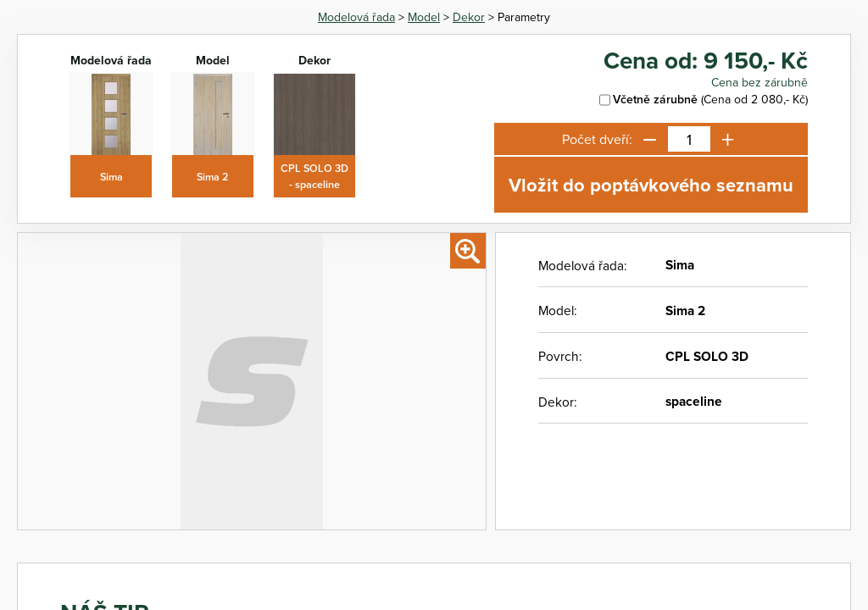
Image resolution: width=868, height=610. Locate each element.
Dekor (469, 17)
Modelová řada (356, 17)
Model (424, 17)
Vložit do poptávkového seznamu (651, 185)
